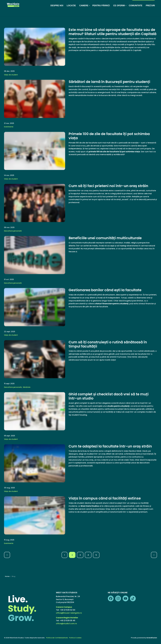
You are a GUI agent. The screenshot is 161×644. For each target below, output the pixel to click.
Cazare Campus (64, 607)
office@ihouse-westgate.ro (69, 613)
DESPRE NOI (57, 12)
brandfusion (152, 638)
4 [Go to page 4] (88, 555)
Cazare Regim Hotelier (67, 618)
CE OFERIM (119, 12)
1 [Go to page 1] (65, 555)
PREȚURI (150, 12)
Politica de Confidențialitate (57, 638)
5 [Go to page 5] (96, 555)
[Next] (154, 555)
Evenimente (9, 127)
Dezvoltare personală (13, 231)
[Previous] (7, 555)
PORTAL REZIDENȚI (143, 4)
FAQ (96, 4)
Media (76, 4)
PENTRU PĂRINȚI (101, 12)
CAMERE (84, 12)
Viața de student (11, 75)
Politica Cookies (75, 638)
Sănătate (27, 387)
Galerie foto (87, 4)
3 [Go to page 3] (80, 555)
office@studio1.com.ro (66, 624)
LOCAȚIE (71, 12)
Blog (69, 4)
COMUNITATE (136, 12)
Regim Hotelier (107, 4)
